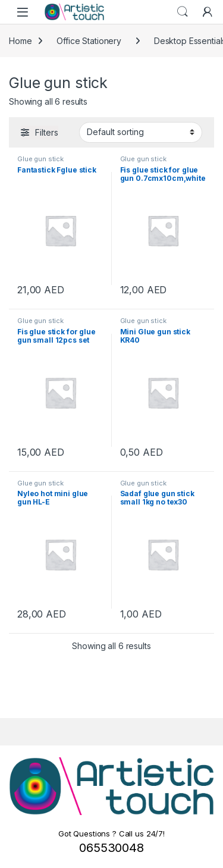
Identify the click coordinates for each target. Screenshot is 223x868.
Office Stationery (89, 41)
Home (20, 41)
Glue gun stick (40, 159)
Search (183, 12)
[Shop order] (141, 132)
